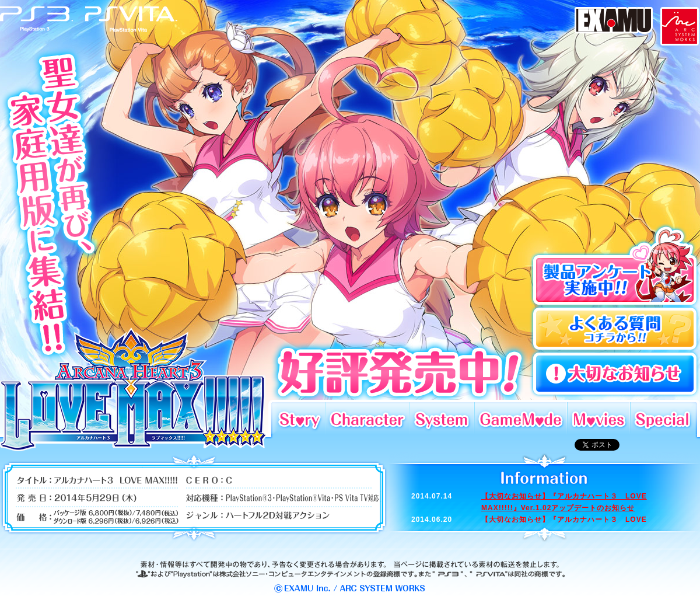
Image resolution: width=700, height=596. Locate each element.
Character (367, 418)
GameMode (521, 418)
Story (298, 418)
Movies (598, 418)
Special (664, 418)
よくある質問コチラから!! (615, 329)
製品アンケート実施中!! (615, 265)
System (442, 418)
